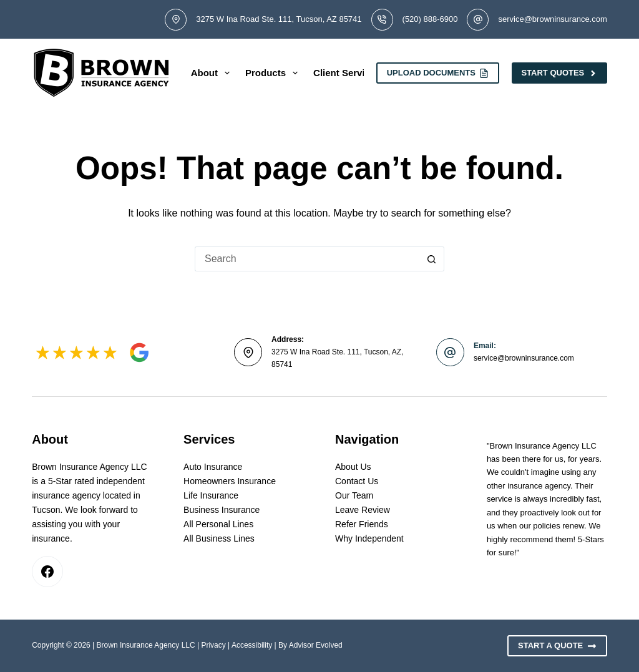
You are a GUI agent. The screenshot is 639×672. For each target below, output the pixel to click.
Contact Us (357, 481)
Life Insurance (211, 495)
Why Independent (369, 538)
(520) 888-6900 (430, 19)
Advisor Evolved (316, 645)
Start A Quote (557, 646)
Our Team (354, 495)
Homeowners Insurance (230, 481)
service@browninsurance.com (552, 19)
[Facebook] (47, 572)
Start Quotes (559, 73)
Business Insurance (222, 510)
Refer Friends (362, 524)
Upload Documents (438, 73)
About (213, 73)
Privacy (213, 645)
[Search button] (432, 259)
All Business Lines (219, 538)
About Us (353, 467)
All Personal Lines (218, 524)
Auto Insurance (213, 467)
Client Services (347, 73)
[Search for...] (307, 259)
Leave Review (363, 510)
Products (274, 73)
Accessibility (252, 645)
